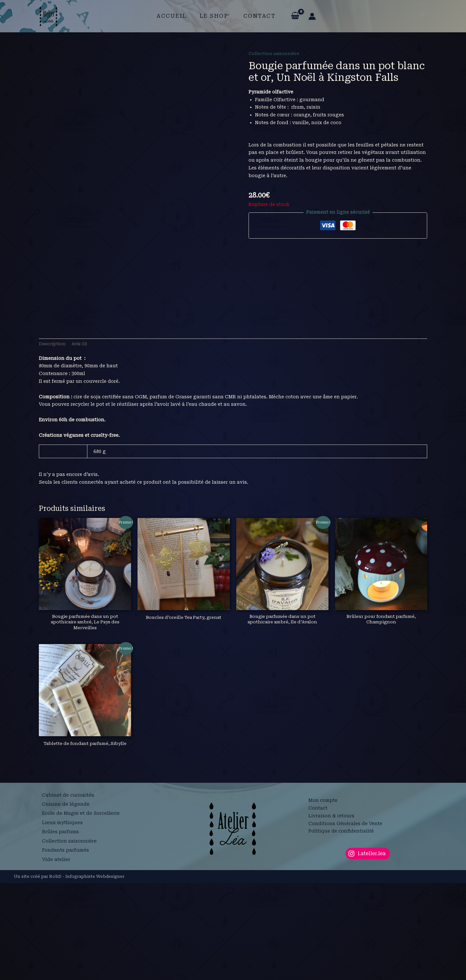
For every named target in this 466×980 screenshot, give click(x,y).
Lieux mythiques (63, 921)
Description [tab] (53, 439)
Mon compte (323, 897)
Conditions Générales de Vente (345, 920)
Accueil (174, 16)
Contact (257, 16)
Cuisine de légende (66, 906)
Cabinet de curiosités (69, 898)
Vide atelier (56, 952)
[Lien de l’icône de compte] (308, 16)
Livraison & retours (331, 912)
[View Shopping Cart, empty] (291, 16)
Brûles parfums (61, 929)
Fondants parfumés (67, 944)
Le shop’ (215, 16)
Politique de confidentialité (341, 928)
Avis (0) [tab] (81, 439)
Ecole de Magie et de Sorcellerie (83, 913)
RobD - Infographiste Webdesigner (87, 973)
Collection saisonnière (275, 53)
